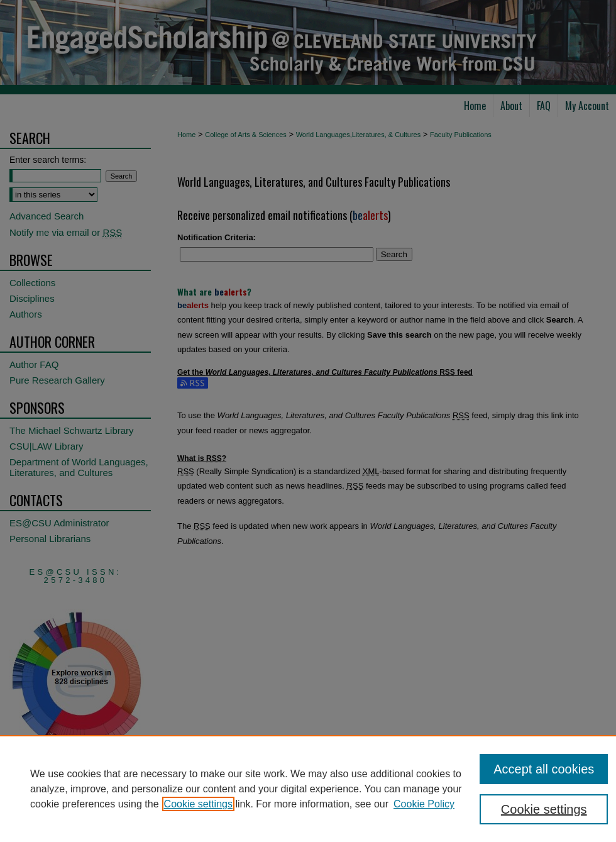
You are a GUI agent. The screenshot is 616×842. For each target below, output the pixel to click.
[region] (308, 789)
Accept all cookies (544, 769)
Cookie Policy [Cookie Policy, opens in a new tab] (424, 804)
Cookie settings (198, 804)
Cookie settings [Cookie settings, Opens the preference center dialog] (544, 809)
